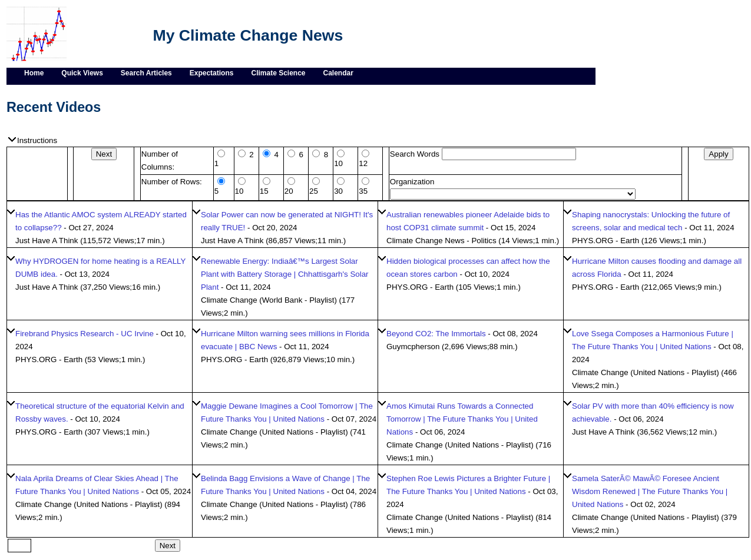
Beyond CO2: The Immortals (436, 334)
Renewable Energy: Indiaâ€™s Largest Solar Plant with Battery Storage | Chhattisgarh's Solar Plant (285, 274)
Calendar (338, 73)
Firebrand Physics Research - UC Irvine (85, 334)
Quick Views (82, 73)
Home (34, 73)
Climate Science (278, 73)
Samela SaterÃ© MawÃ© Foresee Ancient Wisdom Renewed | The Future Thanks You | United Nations (650, 491)
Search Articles (146, 73)
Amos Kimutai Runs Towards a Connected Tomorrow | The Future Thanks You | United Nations (462, 419)
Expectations (212, 73)
